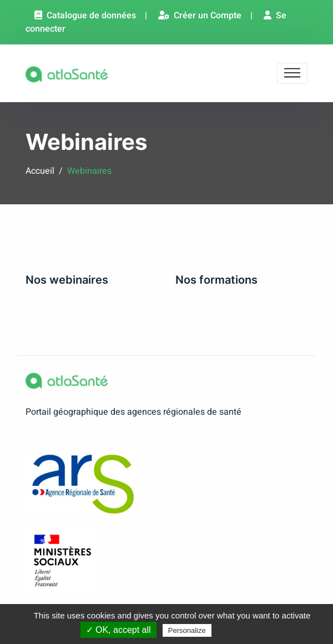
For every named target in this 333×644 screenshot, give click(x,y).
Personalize (187, 630)
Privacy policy (241, 630)
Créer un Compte (200, 16)
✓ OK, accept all (118, 630)
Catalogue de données (85, 16)
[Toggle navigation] (292, 74)
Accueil (40, 171)
